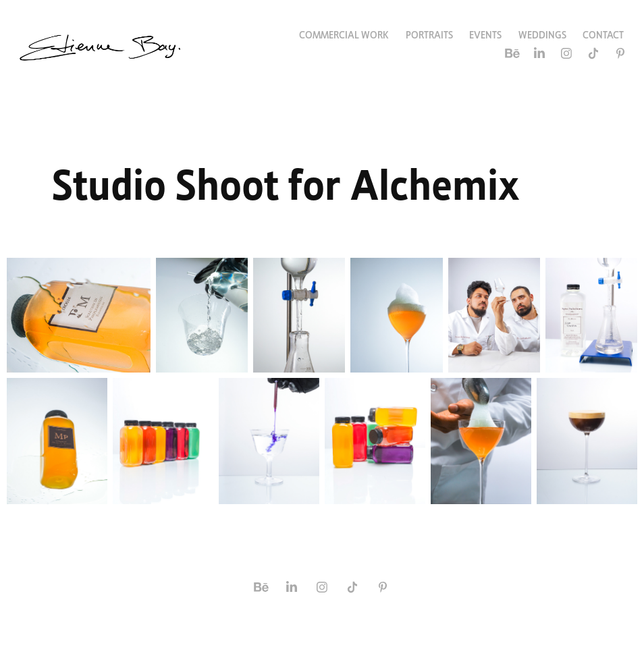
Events (485, 34)
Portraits (429, 34)
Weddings (542, 34)
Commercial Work (344, 34)
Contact (603, 34)
